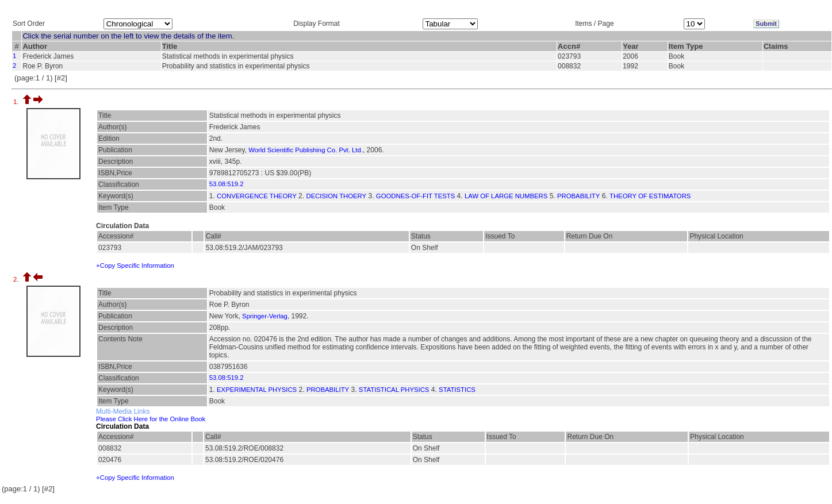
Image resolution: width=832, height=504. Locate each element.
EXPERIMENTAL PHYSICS (257, 390)
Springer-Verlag (265, 316)
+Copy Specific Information (135, 266)
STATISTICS (457, 390)
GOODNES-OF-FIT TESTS (415, 196)
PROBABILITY (578, 196)
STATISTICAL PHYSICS (394, 390)
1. (17, 102)
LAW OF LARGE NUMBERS (506, 196)
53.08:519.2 (227, 184)
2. (17, 279)
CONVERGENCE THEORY (257, 196)
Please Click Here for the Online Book (151, 419)
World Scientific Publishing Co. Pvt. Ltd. (306, 150)
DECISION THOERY (336, 196)
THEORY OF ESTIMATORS (650, 196)
